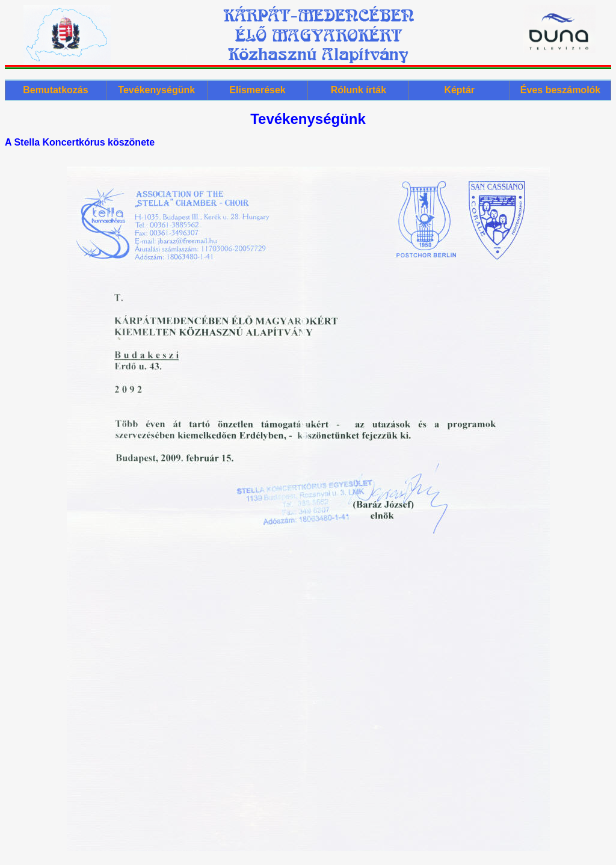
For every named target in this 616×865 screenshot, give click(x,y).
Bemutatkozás (55, 90)
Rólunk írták (359, 90)
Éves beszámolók (560, 90)
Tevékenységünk (156, 90)
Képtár (459, 90)
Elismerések (257, 90)
